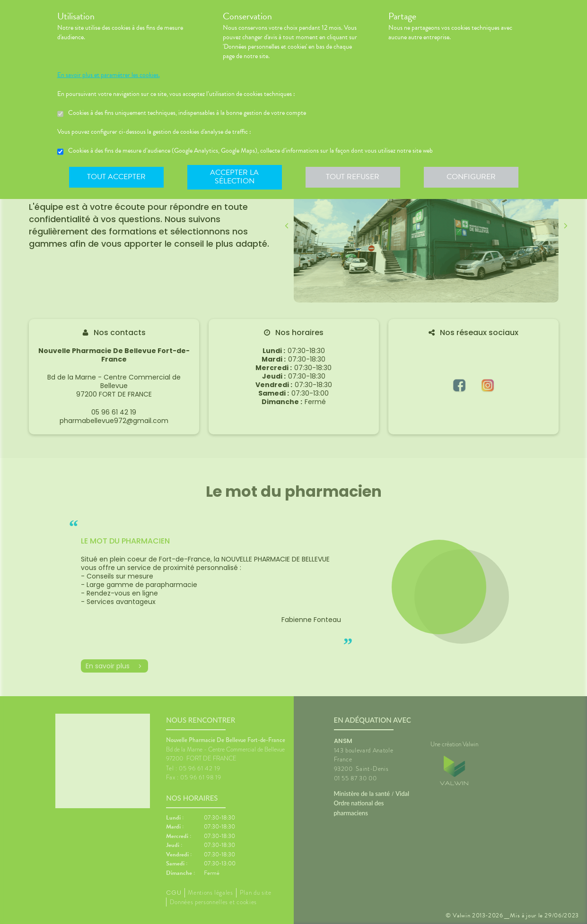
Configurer (471, 177)
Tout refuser (353, 177)
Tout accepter (116, 177)
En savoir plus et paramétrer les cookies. (109, 75)
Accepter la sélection (234, 177)
